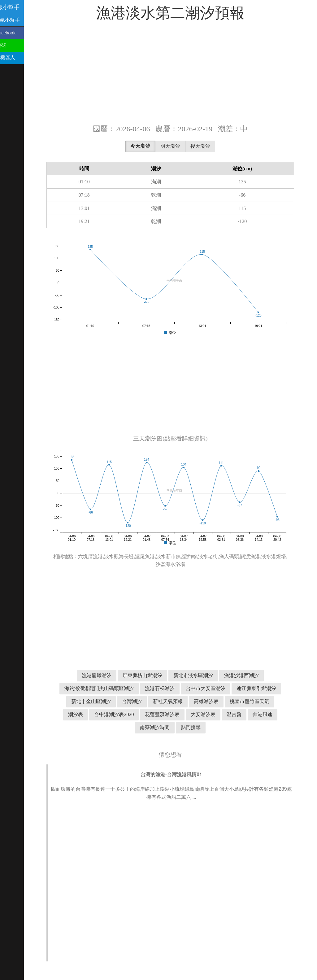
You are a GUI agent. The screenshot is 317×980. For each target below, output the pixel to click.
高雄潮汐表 (218, 701)
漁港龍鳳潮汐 (108, 675)
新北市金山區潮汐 (102, 701)
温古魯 (245, 714)
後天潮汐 (212, 146)
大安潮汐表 (215, 714)
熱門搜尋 (202, 727)
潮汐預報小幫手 (23, 7)
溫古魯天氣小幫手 (23, 20)
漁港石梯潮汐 (171, 688)
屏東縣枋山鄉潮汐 (154, 675)
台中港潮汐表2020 (125, 714)
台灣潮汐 (143, 701)
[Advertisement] (182, 74)
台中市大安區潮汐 (217, 688)
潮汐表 (87, 714)
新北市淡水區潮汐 (205, 675)
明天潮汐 (182, 146)
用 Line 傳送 (16, 45)
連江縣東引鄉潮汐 (268, 688)
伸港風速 (274, 714)
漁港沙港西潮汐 (253, 675)
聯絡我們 (13, 70)
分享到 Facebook (21, 33)
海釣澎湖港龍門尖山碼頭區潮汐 (111, 688)
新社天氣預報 (179, 701)
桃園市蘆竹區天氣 (261, 701)
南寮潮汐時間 (166, 727)
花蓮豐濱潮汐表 (174, 714)
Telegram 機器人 (20, 57)
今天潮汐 (152, 146)
